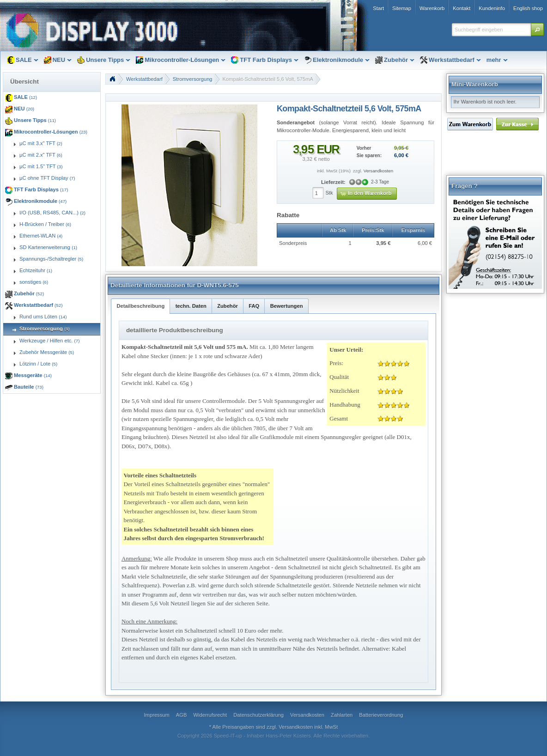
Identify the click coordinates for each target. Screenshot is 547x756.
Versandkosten (378, 171)
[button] (537, 30)
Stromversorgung (193, 79)
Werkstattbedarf (144, 79)
